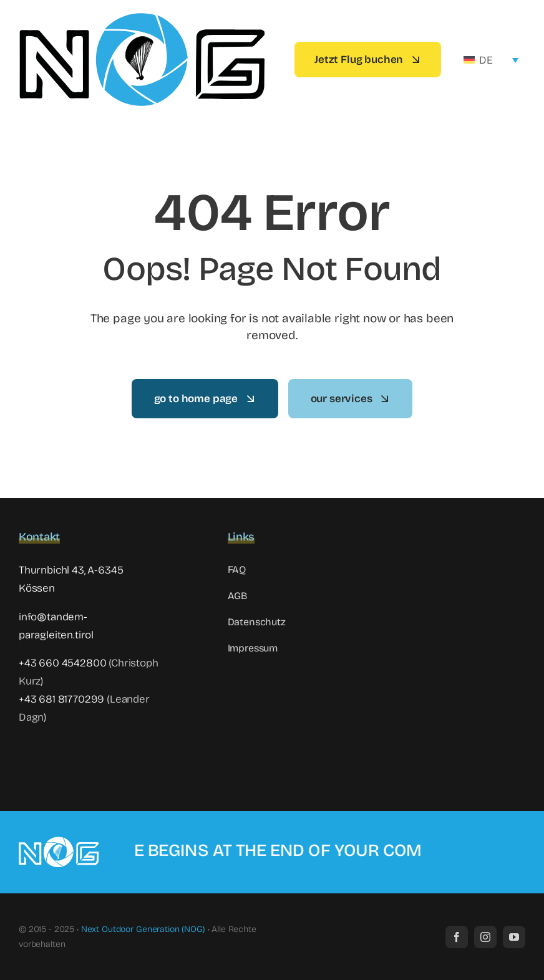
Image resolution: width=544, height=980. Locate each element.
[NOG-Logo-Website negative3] (63, 841)
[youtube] (514, 937)
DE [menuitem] (486, 60)
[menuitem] (491, 60)
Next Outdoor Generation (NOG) (143, 929)
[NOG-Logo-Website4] (142, 15)
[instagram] (485, 937)
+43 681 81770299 (61, 699)
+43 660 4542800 (62, 663)
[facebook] (457, 937)
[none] (491, 60)
